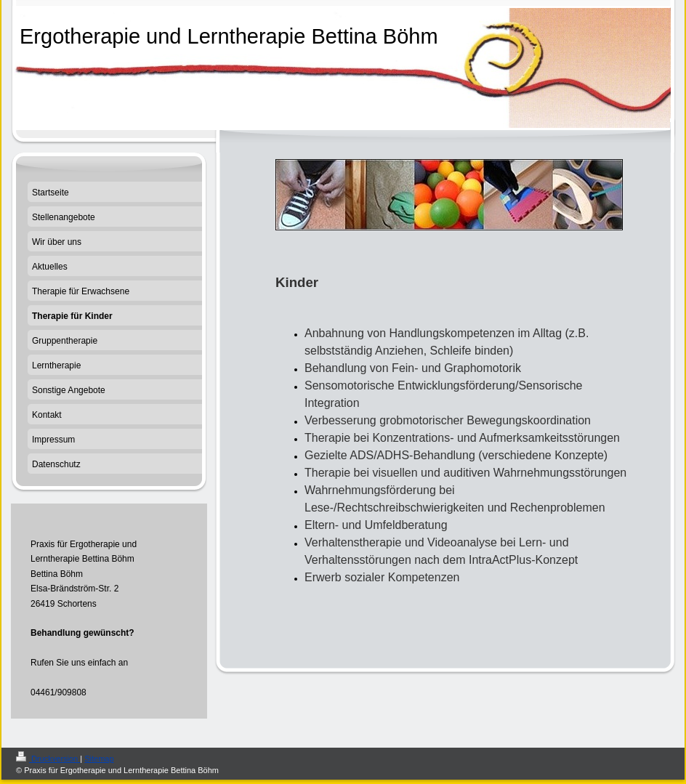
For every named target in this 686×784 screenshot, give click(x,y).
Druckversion (48, 759)
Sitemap (99, 759)
